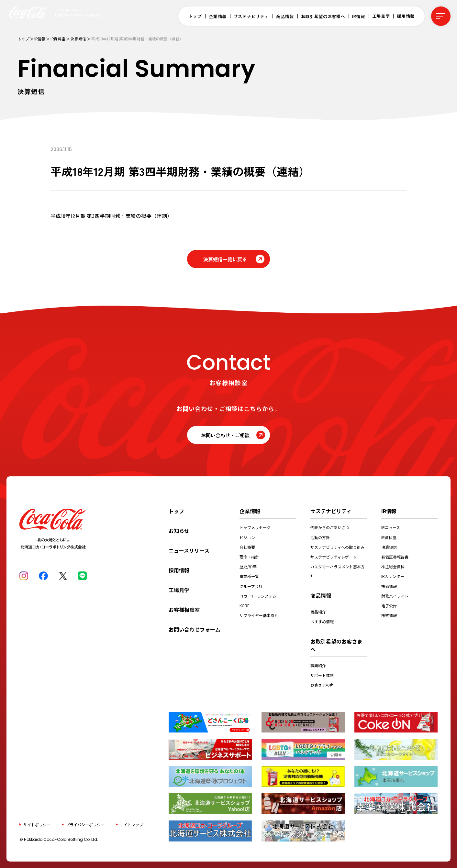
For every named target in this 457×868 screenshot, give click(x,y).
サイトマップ (131, 824)
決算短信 (78, 39)
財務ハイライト (395, 596)
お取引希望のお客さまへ (336, 645)
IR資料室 (58, 39)
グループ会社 (251, 586)
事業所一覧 (249, 576)
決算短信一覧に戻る (225, 259)
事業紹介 (318, 665)
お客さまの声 (322, 685)
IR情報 (359, 16)
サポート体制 (322, 675)
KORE (245, 606)
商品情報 (285, 16)
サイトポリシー (37, 824)
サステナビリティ (251, 16)
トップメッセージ (255, 527)
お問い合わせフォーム (195, 629)
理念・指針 (249, 557)
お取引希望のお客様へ (323, 16)
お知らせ (179, 531)
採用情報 (406, 16)
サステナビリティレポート (334, 557)
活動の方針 (320, 537)
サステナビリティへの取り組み (337, 547)
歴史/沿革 (248, 566)
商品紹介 (318, 612)
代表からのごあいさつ (330, 527)
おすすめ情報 (322, 621)
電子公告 (389, 606)
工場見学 (381, 16)
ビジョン (247, 537)
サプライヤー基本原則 (259, 615)
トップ (195, 16)
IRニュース (391, 527)
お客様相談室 (184, 610)
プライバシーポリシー (85, 824)
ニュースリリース (189, 550)
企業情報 (218, 16)
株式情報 (389, 615)
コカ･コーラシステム (258, 596)
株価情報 (389, 586)
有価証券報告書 (395, 557)
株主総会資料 (393, 566)
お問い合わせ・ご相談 (225, 435)
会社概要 (247, 547)
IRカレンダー (393, 576)
